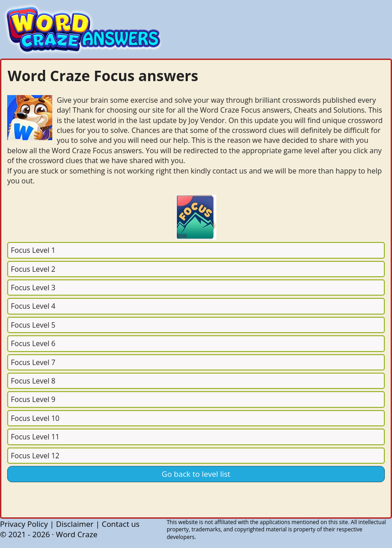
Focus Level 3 (33, 288)
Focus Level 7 (33, 362)
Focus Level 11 (35, 437)
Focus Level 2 (33, 269)
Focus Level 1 (33, 250)
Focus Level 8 (33, 381)
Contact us (121, 524)
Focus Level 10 (35, 418)
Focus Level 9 (33, 399)
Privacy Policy (24, 524)
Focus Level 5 (33, 325)
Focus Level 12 (35, 456)
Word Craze (77, 534)
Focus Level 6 (33, 343)
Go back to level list (196, 474)
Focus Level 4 (33, 306)
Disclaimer (75, 524)
